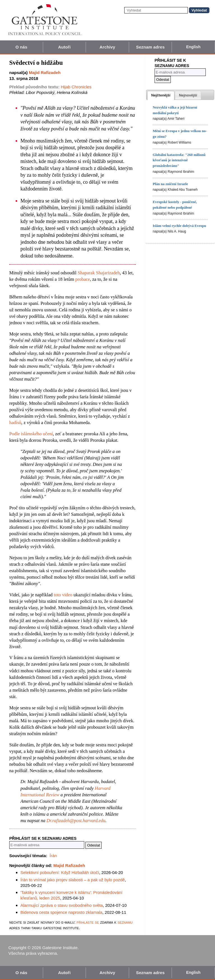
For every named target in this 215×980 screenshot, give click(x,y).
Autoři (65, 47)
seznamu (125, 922)
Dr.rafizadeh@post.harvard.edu (76, 821)
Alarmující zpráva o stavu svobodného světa (62, 905)
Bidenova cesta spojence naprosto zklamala (61, 912)
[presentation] (161, 95)
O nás (21, 47)
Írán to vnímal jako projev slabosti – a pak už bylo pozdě (73, 880)
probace (83, 279)
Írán (53, 856)
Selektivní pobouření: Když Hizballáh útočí (60, 872)
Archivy (107, 47)
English (193, 47)
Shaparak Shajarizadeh (99, 273)
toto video (63, 595)
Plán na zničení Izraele (170, 184)
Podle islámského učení (31, 434)
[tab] (161, 95)
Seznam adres (150, 47)
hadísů (15, 423)
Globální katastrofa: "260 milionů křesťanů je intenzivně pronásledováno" (179, 160)
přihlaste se (88, 922)
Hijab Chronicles (76, 87)
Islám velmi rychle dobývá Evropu (179, 226)
